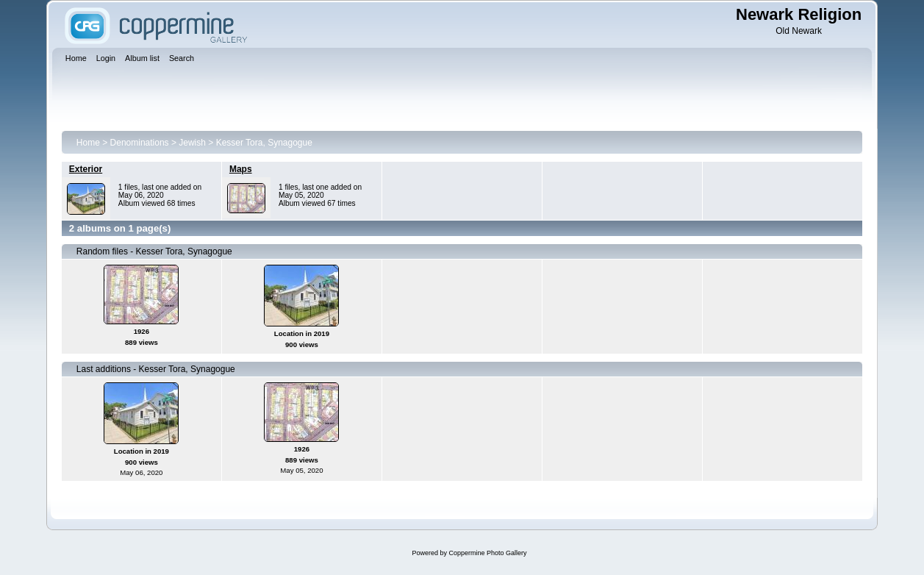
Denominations (140, 143)
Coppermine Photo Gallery (487, 553)
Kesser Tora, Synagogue (264, 143)
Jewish (192, 143)
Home (88, 143)
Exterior (86, 169)
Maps (241, 169)
